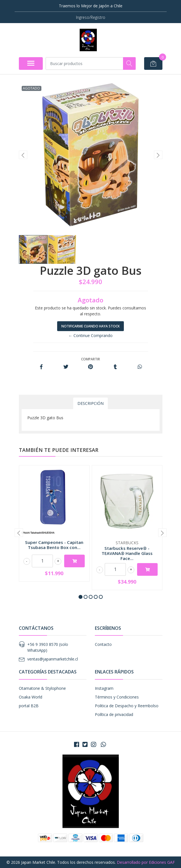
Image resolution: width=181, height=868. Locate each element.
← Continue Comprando (90, 335)
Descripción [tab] (90, 403)
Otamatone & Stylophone (42, 688)
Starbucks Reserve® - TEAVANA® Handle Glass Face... (127, 553)
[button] (81, 597)
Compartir (90, 359)
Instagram (104, 688)
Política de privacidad (114, 714)
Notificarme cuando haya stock (90, 326)
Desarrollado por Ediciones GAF (146, 862)
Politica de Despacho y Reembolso (127, 706)
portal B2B (29, 706)
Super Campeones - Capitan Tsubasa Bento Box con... (54, 545)
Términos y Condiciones (117, 697)
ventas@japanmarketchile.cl (53, 659)
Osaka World (31, 697)
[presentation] (23, 155)
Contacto (103, 644)
